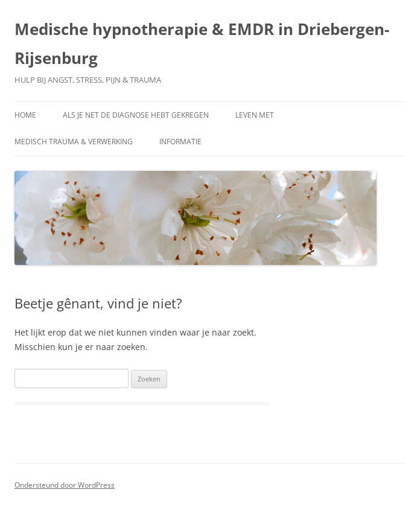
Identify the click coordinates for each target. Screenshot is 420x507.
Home (25, 115)
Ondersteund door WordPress (65, 485)
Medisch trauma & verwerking (74, 142)
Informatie (180, 142)
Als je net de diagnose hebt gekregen (136, 115)
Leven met (255, 115)
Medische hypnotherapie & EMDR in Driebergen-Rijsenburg (202, 43)
